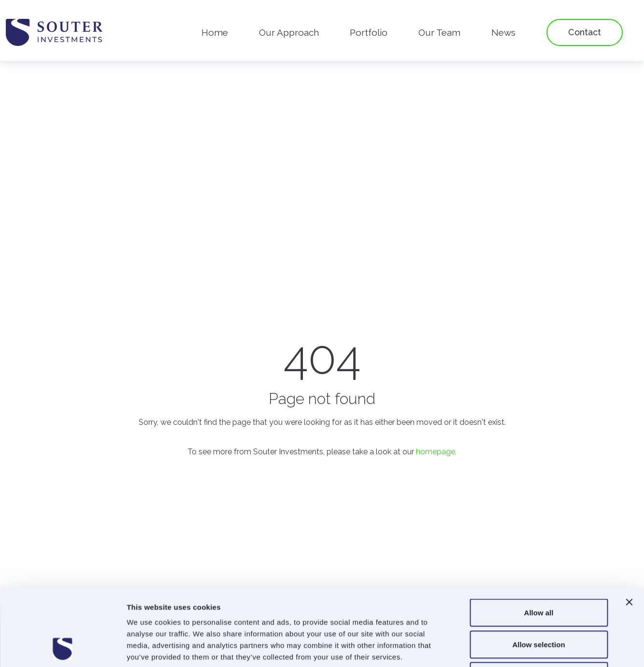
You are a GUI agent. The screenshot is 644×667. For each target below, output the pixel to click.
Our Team (439, 32)
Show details (507, 648)
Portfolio (369, 32)
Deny (539, 603)
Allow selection (538, 572)
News (503, 32)
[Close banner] (629, 530)
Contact (585, 32)
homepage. (436, 452)
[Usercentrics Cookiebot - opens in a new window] (63, 648)
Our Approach (289, 32)
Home (215, 32)
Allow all (539, 540)
